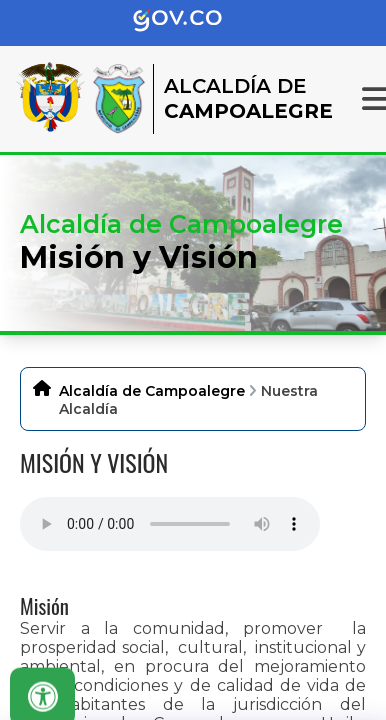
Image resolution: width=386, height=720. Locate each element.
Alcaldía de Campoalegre (152, 391)
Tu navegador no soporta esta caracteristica (170, 524)
